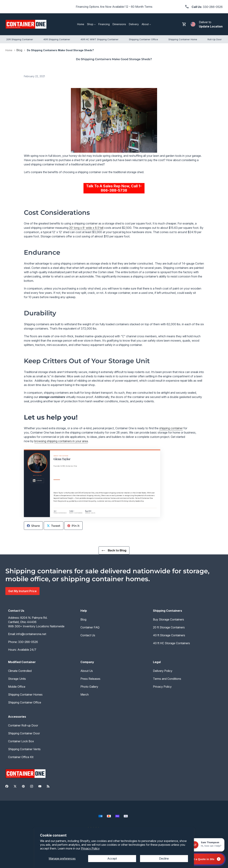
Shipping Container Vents (24, 749)
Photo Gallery (89, 687)
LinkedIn (38, 481)
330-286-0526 (28, 642)
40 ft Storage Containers (169, 635)
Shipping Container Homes (25, 695)
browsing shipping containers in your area (61, 441)
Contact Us (88, 635)
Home (9, 50)
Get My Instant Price (22, 591)
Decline (164, 858)
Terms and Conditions (167, 679)
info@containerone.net (31, 634)
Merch (85, 695)
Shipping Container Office (25, 702)
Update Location (211, 26)
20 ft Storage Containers (169, 627)
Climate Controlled (20, 671)
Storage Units (17, 679)
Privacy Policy (90, 848)
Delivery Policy (163, 671)
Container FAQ (90, 627)
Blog (19, 50)
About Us (87, 671)
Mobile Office (17, 687)
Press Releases (90, 679)
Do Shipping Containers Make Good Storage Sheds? (60, 50)
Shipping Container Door (24, 733)
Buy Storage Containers (168, 619)
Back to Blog (114, 550)
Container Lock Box (21, 741)
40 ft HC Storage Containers (171, 643)
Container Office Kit (21, 757)
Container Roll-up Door (23, 725)
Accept (112, 858)
